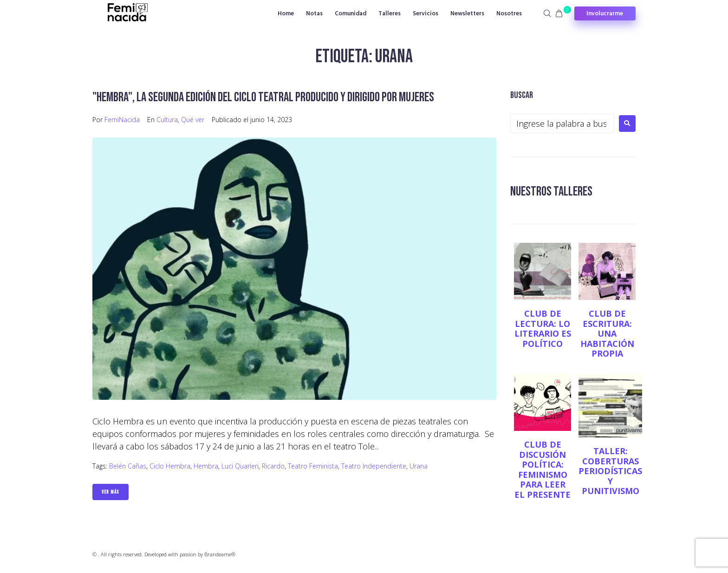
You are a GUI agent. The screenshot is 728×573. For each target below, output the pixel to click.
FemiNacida (122, 120)
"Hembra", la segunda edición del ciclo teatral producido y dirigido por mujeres (263, 97)
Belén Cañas (128, 466)
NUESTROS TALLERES (551, 192)
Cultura (167, 120)
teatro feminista (313, 466)
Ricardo (273, 466)
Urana (419, 466)
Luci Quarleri (240, 466)
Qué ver (193, 120)
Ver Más (110, 492)
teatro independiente (374, 466)
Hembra (206, 466)
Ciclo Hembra (170, 466)
